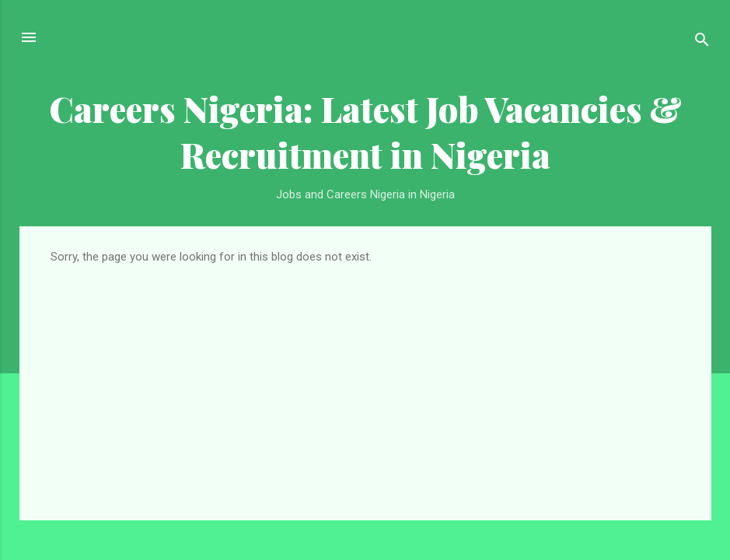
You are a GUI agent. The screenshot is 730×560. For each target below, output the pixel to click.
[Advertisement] (365, 380)
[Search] (702, 42)
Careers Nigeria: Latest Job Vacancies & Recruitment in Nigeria (365, 131)
